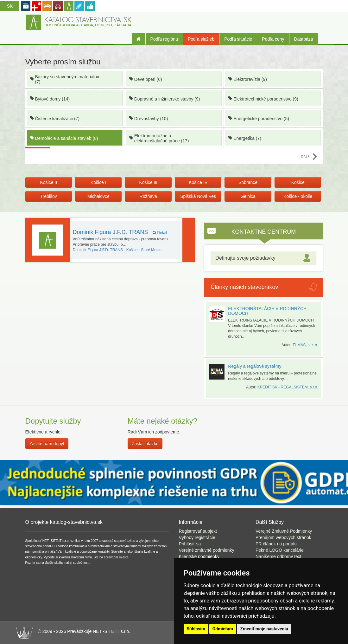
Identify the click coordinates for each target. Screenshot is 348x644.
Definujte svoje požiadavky (245, 258)
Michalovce (98, 196)
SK (10, 6)
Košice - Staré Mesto (117, 250)
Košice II (48, 182)
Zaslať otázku (145, 444)
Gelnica (248, 196)
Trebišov (49, 196)
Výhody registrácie (197, 537)
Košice (298, 182)
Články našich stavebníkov (244, 287)
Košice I (98, 182)
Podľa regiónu (164, 39)
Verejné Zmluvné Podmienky (284, 531)
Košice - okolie (298, 196)
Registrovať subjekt (198, 531)
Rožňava (148, 196)
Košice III (148, 182)
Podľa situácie (238, 39)
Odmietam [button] (223, 629)
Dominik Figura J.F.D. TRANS (120, 232)
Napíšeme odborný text (278, 556)
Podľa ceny (273, 39)
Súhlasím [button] (196, 629)
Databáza (304, 39)
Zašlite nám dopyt (47, 444)
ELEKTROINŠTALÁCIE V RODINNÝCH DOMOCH (267, 311)
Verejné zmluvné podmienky (207, 550)
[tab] (263, 258)
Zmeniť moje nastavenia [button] (264, 629)
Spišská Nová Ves (198, 196)
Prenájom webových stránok (283, 537)
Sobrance (248, 182)
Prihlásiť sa (190, 544)
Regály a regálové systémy (255, 366)
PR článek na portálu (276, 544)
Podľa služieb (201, 39)
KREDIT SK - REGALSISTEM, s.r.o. (288, 387)
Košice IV (198, 182)
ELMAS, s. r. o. (305, 345)
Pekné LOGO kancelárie (280, 550)
